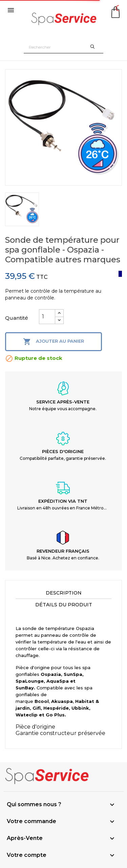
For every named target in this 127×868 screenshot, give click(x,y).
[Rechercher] (63, 47)
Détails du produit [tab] (64, 605)
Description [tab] (64, 593)
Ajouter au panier (54, 342)
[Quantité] (47, 317)
